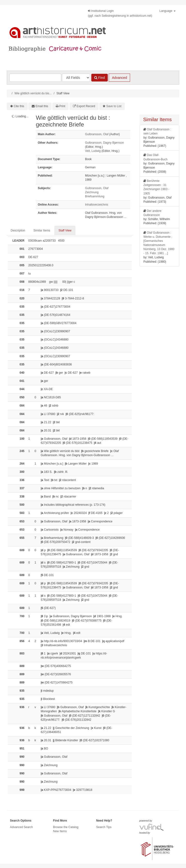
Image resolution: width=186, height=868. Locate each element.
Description (18, 230)
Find (100, 78)
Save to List (114, 106)
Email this (42, 106)
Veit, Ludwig (93, 151)
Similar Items (42, 230)
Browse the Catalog (66, 827)
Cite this (19, 106)
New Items (60, 831)
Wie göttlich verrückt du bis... (33, 93)
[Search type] (76, 78)
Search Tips (104, 827)
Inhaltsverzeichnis (97, 205)
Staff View (65, 230)
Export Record (86, 106)
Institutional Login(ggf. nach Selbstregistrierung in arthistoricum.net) (120, 13)
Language (167, 11)
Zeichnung (92, 192)
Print (62, 106)
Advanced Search (21, 827)
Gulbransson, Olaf (97, 134)
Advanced (119, 78)
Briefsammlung (95, 196)
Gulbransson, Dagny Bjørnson (105, 143)
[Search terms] (35, 78)
